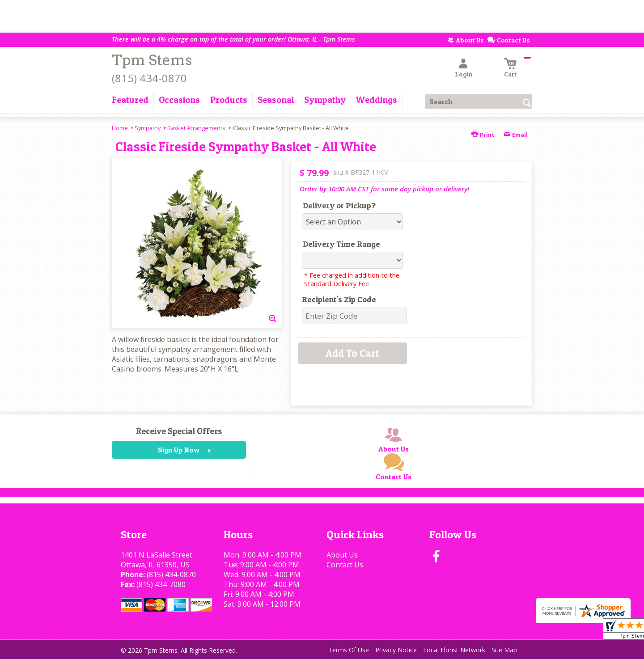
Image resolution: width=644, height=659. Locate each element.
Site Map (504, 650)
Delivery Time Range (341, 244)
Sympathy (148, 128)
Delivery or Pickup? (339, 205)
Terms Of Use (349, 650)
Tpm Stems (152, 60)
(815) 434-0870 (149, 78)
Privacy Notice (396, 650)
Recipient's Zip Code (339, 299)
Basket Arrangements (196, 128)
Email (516, 135)
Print (483, 135)
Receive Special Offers (179, 431)
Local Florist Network (454, 650)
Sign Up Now (179, 450)
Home (120, 128)
